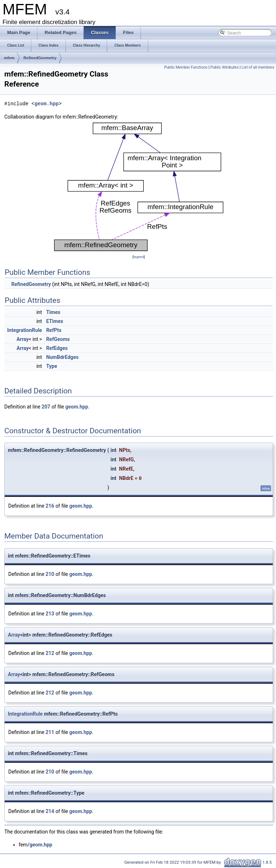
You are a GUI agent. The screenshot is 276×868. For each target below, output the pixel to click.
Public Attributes (224, 67)
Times (53, 312)
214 (50, 811)
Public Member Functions (186, 67)
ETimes (54, 321)
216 (50, 506)
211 (50, 732)
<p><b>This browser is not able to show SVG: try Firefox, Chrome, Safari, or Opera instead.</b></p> (139, 187)
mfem (9, 58)
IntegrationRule (25, 330)
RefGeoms (58, 339)
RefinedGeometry (40, 58)
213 (50, 614)
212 (50, 653)
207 (46, 407)
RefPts (54, 330)
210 (50, 574)
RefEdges (57, 348)
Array (23, 339)
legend (139, 257)
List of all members (258, 67)
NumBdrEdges (62, 357)
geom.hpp (47, 104)
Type (52, 366)
